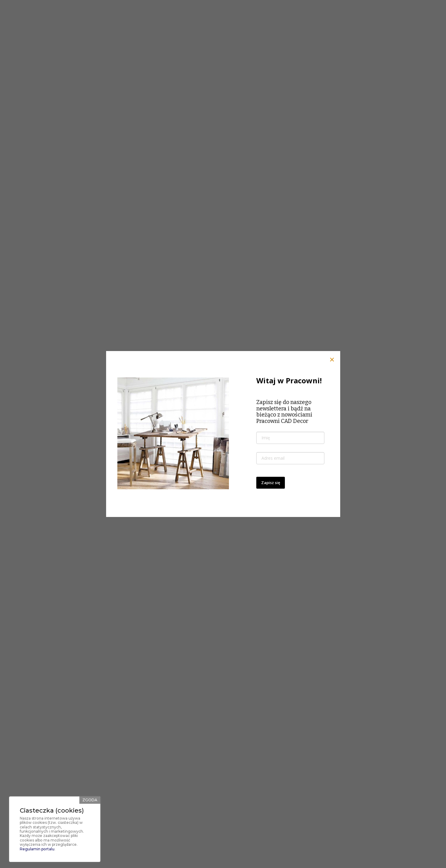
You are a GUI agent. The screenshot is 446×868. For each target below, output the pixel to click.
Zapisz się (271, 481)
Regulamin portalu (37, 849)
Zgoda (90, 800)
